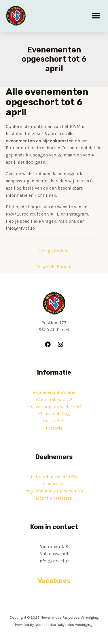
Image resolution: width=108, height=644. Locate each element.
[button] (96, 16)
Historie (54, 428)
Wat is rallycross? (54, 400)
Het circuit (54, 421)
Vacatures (54, 581)
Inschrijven (54, 484)
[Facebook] (48, 344)
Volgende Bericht (54, 267)
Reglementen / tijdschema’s (54, 491)
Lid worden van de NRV (54, 477)
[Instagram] (60, 344)
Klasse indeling (54, 414)
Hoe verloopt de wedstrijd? (54, 407)
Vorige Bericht (54, 251)
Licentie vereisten (54, 498)
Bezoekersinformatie (54, 392)
